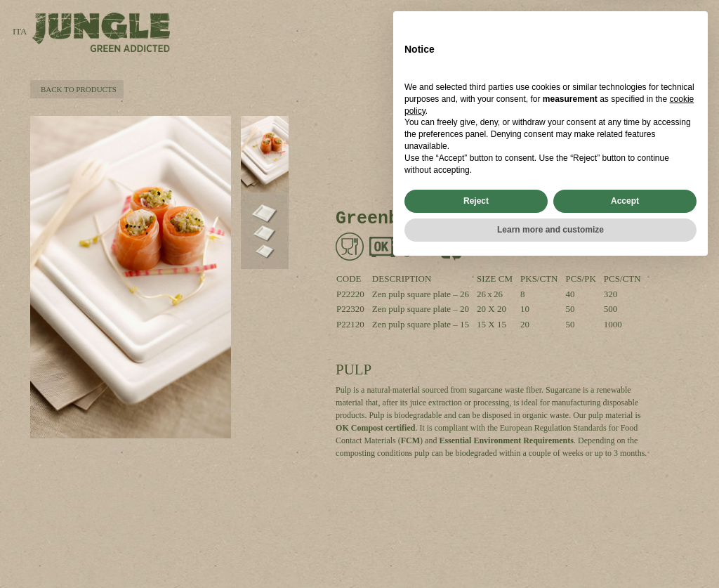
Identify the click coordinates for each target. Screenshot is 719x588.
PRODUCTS (653, 26)
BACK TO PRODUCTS (77, 89)
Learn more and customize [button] (550, 551)
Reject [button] (476, 522)
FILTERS (659, 40)
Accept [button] (625, 522)
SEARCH (578, 26)
